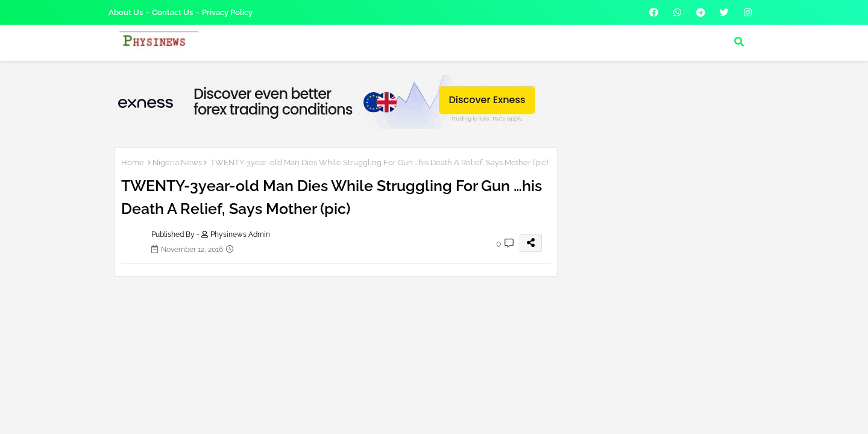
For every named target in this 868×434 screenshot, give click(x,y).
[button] (739, 42)
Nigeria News (177, 162)
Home (133, 162)
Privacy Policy (227, 12)
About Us (126, 12)
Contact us (172, 12)
